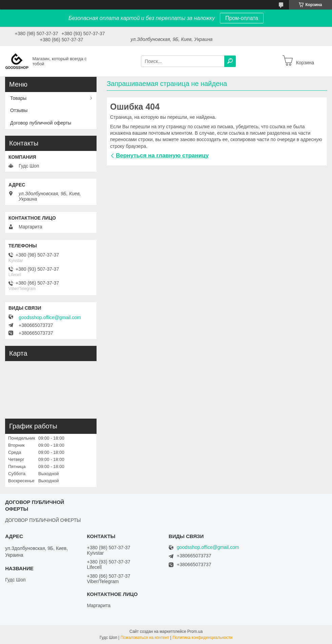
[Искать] (230, 61)
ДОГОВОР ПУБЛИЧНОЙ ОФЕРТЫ (43, 520)
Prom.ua (195, 631)
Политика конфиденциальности (202, 638)
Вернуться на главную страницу (162, 156)
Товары (18, 98)
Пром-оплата (242, 18)
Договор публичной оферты (41, 123)
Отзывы (19, 110)
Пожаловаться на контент (145, 638)
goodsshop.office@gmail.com (50, 317)
